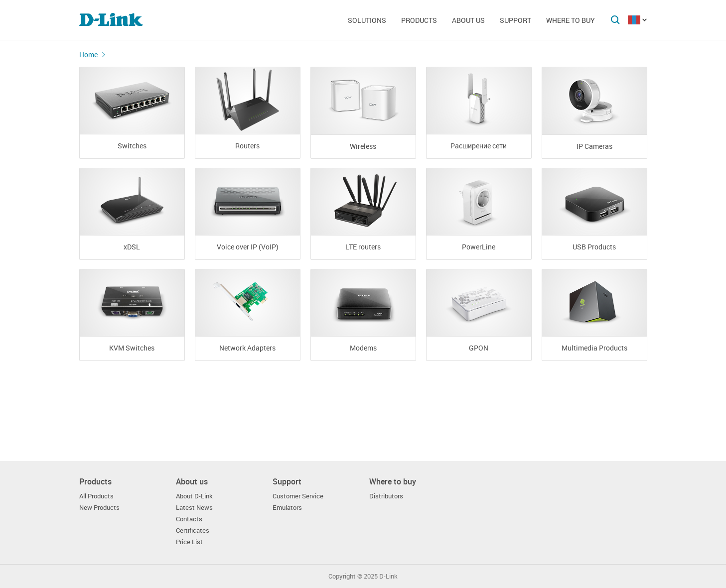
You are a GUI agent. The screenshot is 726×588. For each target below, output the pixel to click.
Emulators (287, 508)
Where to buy (571, 20)
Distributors (386, 496)
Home (88, 55)
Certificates (193, 530)
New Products (99, 508)
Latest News (194, 508)
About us (468, 20)
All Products (96, 496)
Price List (189, 542)
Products (419, 20)
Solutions (367, 20)
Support (515, 20)
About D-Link (194, 496)
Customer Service (298, 496)
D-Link (388, 576)
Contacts (189, 519)
